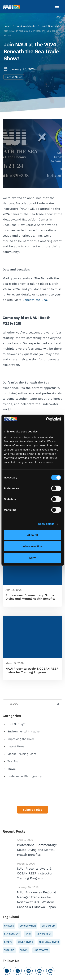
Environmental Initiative (23, 731)
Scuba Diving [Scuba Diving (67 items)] (25, 942)
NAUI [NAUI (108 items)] (28, 934)
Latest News (14, 77)
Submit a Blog (32, 810)
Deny (32, 558)
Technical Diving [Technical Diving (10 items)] (49, 942)
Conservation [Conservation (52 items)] (28, 926)
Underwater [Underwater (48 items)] (41, 950)
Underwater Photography (25, 776)
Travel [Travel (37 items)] (24, 950)
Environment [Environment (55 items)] (12, 934)
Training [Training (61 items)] (9, 950)
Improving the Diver (21, 739)
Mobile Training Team (22, 754)
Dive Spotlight (17, 724)
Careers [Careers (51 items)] (9, 926)
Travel (12, 769)
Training (13, 761)
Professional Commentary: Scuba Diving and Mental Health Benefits (30, 597)
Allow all (32, 535)
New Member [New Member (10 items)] (44, 934)
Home (7, 26)
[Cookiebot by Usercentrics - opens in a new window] (46, 419)
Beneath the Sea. (35, 300)
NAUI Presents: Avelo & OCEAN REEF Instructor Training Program (32, 670)
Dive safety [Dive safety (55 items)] (49, 926)
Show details (46, 524)
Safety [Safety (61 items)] (8, 942)
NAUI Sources (50, 26)
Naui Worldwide (26, 26)
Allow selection (32, 546)
